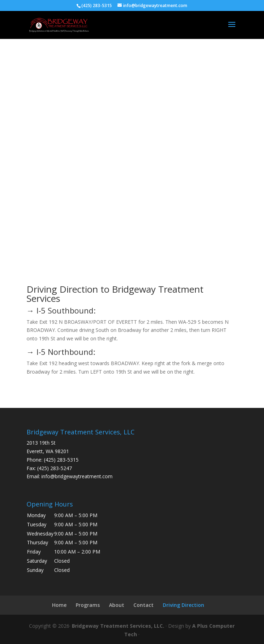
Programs (88, 605)
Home (59, 605)
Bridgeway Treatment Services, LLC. (118, 626)
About (117, 605)
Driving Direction (183, 605)
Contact (144, 605)
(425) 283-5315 (61, 460)
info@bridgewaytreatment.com (77, 476)
